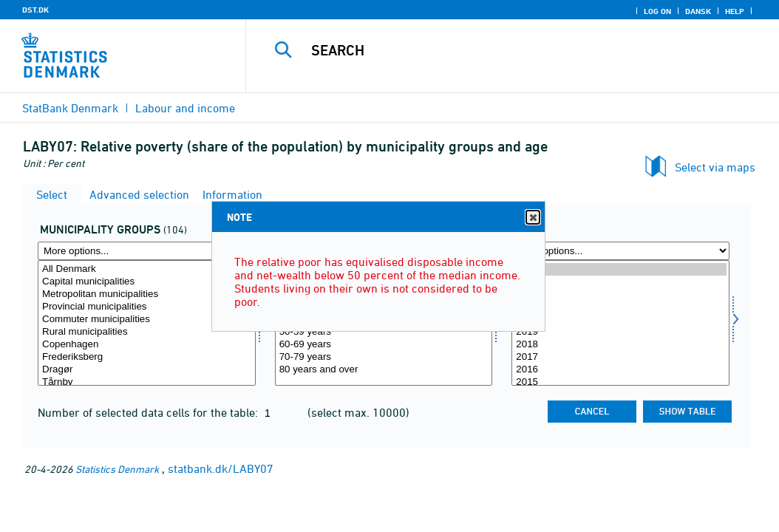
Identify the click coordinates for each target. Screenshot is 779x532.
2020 (620, 320)
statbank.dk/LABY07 (221, 468)
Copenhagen (147, 345)
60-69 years (384, 345)
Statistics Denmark (117, 469)
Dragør (147, 370)
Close (532, 218)
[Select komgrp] (147, 323)
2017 (620, 357)
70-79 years (384, 357)
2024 (620, 269)
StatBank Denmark (70, 108)
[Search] (516, 50)
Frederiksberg (147, 357)
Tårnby (147, 382)
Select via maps (715, 167)
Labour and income (185, 108)
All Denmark (147, 269)
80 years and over (384, 370)
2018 (620, 345)
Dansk (698, 11)
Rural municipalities (147, 332)
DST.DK (35, 10)
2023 (620, 282)
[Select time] (620, 323)
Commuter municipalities (147, 320)
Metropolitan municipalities (147, 294)
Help (735, 11)
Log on (657, 11)
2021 (620, 307)
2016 (620, 370)
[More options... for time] (620, 251)
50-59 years (384, 332)
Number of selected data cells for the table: (149, 412)
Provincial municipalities (147, 307)
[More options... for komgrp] (147, 251)
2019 (620, 332)
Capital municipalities (147, 282)
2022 (620, 294)
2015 (620, 382)
